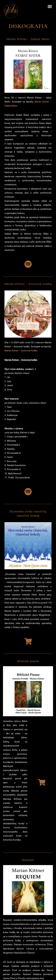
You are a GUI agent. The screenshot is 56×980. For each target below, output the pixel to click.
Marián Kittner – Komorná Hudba (21, 354)
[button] (50, 6)
